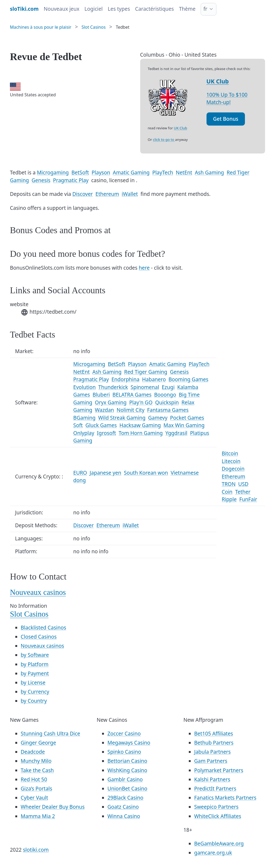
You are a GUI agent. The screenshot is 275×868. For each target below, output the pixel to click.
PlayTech (163, 173)
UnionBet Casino (127, 789)
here (144, 268)
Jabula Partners (212, 752)
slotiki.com (36, 850)
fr (205, 9)
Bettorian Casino (127, 761)
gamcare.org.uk (213, 853)
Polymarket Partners (219, 770)
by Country (34, 701)
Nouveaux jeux (62, 9)
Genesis (41, 180)
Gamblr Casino (125, 779)
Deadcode (33, 752)
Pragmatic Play (71, 180)
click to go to (164, 140)
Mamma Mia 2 (38, 816)
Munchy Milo (36, 761)
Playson (101, 173)
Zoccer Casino (124, 734)
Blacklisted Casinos (43, 628)
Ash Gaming (209, 173)
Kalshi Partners (212, 779)
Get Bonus (226, 119)
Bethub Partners (214, 743)
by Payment (35, 673)
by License (33, 683)
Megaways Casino (129, 743)
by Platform (35, 664)
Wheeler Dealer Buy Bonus (53, 807)
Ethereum (107, 194)
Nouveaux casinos (38, 592)
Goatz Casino (123, 807)
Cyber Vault (34, 798)
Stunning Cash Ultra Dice (50, 734)
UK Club (218, 81)
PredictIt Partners (215, 789)
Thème (187, 9)
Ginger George (38, 743)
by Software (35, 655)
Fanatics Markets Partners (225, 798)
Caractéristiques (154, 9)
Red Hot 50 (34, 779)
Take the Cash (37, 770)
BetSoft (80, 173)
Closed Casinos (39, 637)
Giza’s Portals (36, 789)
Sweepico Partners (216, 807)
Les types (119, 9)
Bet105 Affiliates (214, 734)
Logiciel (94, 9)
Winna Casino (124, 816)
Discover (82, 194)
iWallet (130, 194)
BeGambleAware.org (219, 844)
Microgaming (53, 173)
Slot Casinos (29, 614)
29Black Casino (125, 798)
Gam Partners (211, 761)
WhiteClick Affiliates (218, 816)
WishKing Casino (127, 770)
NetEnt (184, 173)
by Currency (35, 692)
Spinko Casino (124, 752)
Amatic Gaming (131, 173)
